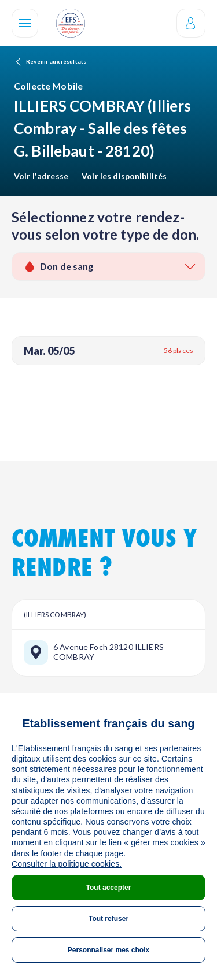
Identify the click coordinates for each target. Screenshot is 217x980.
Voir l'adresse (41, 176)
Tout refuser (108, 919)
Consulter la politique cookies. (67, 864)
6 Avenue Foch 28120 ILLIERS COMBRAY (108, 652)
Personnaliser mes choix (108, 950)
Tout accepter (109, 888)
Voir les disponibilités (124, 176)
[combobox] (108, 266)
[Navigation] (25, 23)
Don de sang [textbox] (67, 266)
